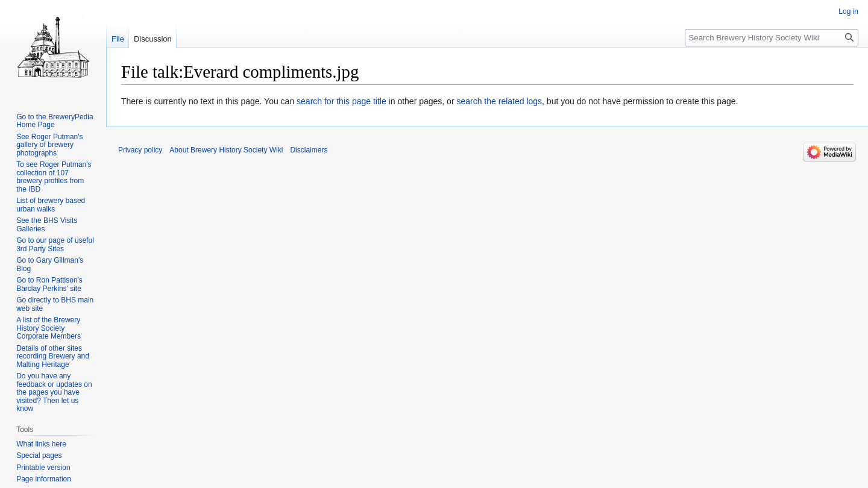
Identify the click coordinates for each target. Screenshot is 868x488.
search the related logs (499, 101)
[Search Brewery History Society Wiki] (772, 38)
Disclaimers (309, 150)
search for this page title (341, 101)
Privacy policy (140, 150)
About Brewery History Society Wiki (226, 150)
